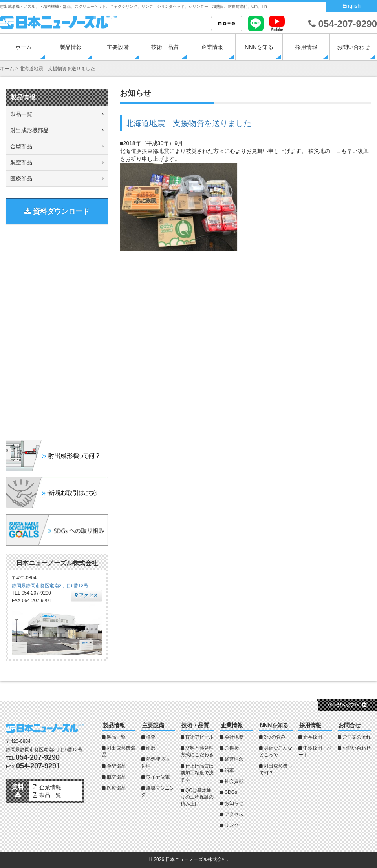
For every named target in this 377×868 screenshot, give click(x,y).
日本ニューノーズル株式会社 (196, 859)
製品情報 (71, 47)
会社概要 (234, 737)
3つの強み (275, 737)
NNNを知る (259, 47)
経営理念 (234, 759)
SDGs (231, 792)
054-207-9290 (343, 24)
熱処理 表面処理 (156, 762)
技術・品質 (165, 47)
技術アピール (199, 737)
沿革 (229, 770)
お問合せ (350, 725)
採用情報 (306, 47)
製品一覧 (21, 114)
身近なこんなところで (276, 751)
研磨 (151, 748)
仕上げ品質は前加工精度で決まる (197, 773)
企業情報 (212, 47)
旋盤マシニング (158, 791)
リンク (232, 825)
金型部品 (21, 146)
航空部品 (21, 162)
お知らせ (234, 803)
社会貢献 (234, 781)
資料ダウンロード (57, 211)
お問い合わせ (353, 47)
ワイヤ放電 (158, 777)
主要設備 (118, 47)
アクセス (86, 595)
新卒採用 (313, 737)
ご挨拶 (232, 748)
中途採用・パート (315, 751)
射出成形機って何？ (276, 769)
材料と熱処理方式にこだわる (197, 751)
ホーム (24, 47)
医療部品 (21, 178)
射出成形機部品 (29, 130)
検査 (151, 737)
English (351, 6)
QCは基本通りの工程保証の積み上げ (197, 797)
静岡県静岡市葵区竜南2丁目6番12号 (50, 586)
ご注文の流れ (357, 737)
